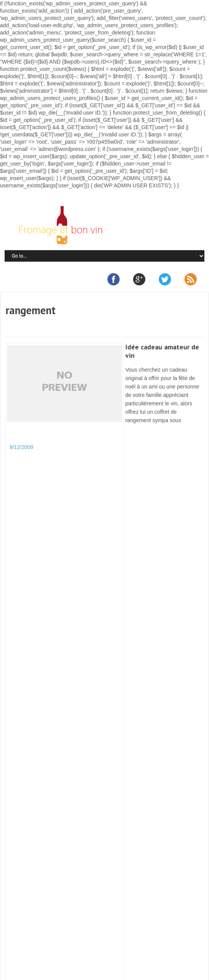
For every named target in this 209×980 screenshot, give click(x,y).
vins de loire (26, 812)
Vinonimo (22, 857)
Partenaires (129, 960)
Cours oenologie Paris (38, 676)
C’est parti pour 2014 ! (72, 796)
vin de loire (24, 796)
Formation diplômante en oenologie (53, 699)
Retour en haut (87, 974)
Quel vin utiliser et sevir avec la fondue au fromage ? (65, 706)
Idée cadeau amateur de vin (162, 351)
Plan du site (161, 960)
